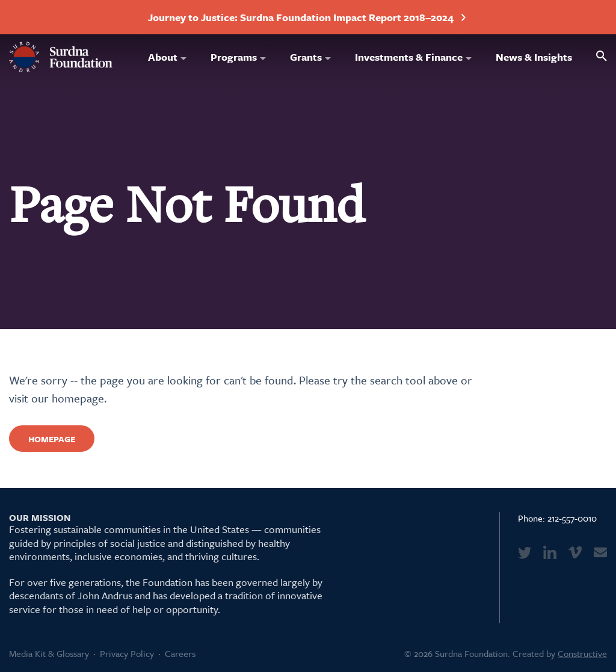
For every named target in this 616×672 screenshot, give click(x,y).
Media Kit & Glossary (49, 653)
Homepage (52, 439)
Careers (180, 653)
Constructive (582, 653)
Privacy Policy (127, 653)
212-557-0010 (572, 518)
